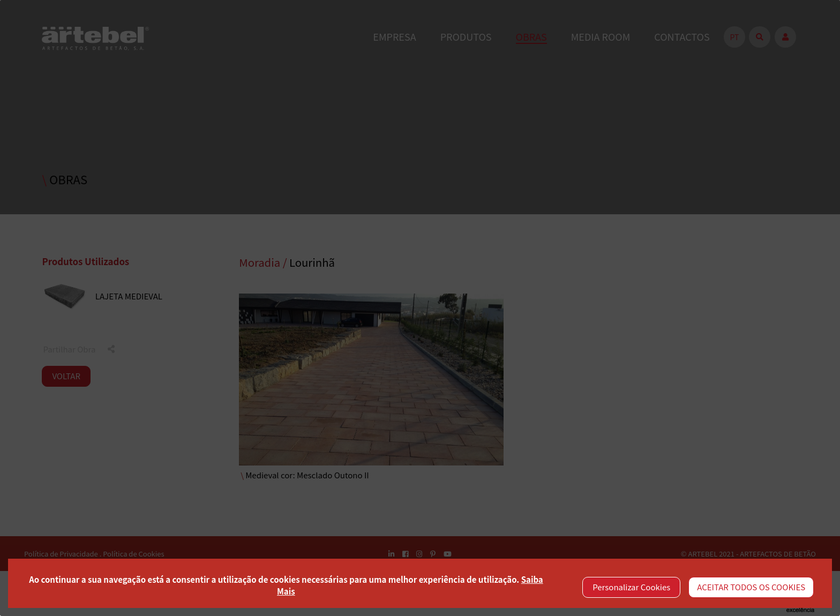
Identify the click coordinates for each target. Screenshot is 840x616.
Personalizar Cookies (631, 587)
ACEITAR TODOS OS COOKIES (751, 587)
